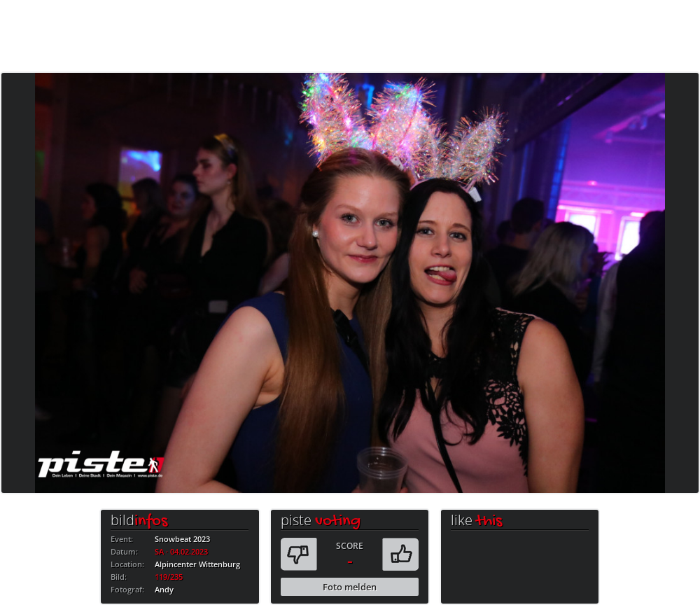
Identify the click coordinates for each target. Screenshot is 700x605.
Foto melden (350, 587)
